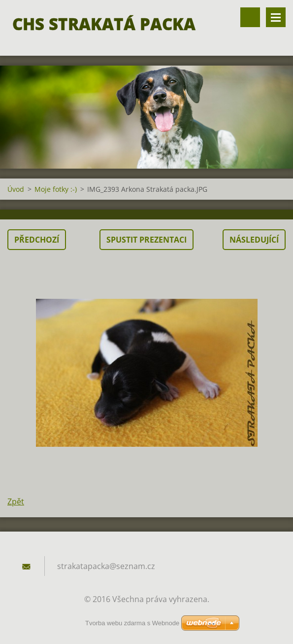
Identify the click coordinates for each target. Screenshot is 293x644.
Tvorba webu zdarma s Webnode (132, 623)
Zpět (16, 501)
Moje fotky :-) (56, 189)
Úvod (16, 189)
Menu (276, 17)
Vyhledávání (250, 17)
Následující (254, 240)
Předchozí (37, 240)
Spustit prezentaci (146, 240)
